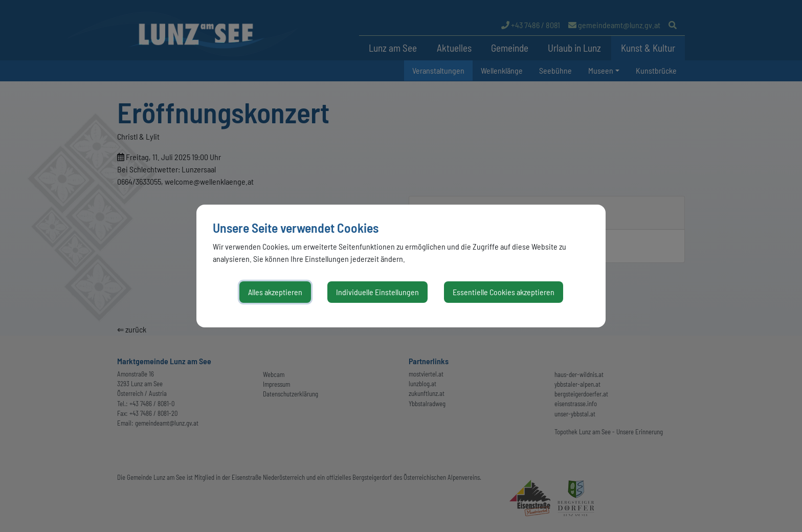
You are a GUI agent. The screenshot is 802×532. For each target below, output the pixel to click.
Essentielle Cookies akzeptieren (504, 292)
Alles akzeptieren (275, 292)
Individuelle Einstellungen (377, 292)
